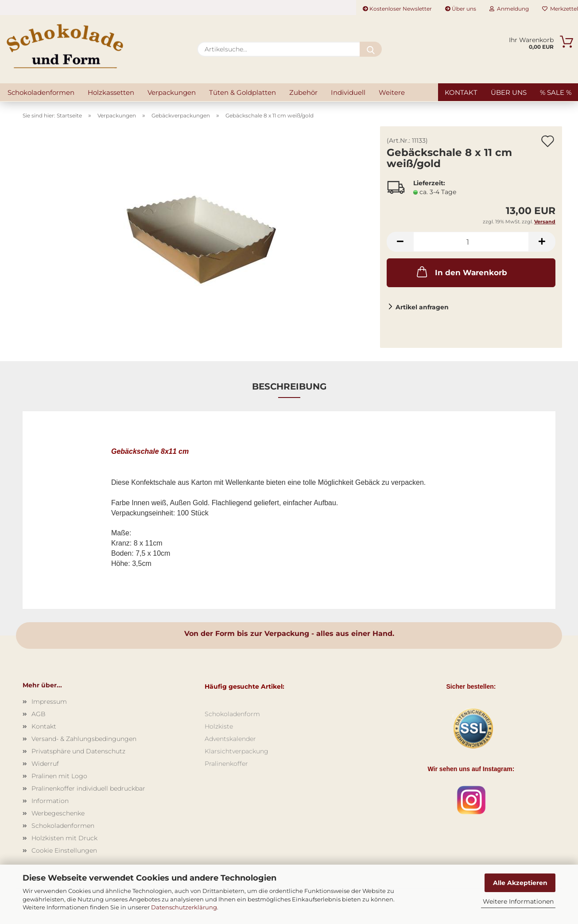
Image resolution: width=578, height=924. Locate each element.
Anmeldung (509, 9)
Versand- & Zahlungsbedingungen (84, 739)
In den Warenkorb (461, 272)
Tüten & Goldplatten (242, 92)
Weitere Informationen (518, 901)
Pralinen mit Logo (59, 776)
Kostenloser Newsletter (397, 9)
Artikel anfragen (422, 307)
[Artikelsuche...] (371, 49)
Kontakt (461, 92)
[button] (400, 242)
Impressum (49, 702)
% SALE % (556, 92)
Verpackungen (172, 92)
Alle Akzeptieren (520, 883)
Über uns (461, 9)
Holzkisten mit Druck (64, 838)
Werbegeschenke (58, 813)
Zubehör (303, 92)
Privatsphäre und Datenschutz (78, 751)
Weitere (392, 92)
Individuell (348, 92)
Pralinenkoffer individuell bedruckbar (88, 788)
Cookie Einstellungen (64, 850)
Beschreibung (289, 386)
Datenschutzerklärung (184, 907)
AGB (39, 714)
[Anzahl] (471, 242)
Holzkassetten (111, 92)
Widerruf (45, 764)
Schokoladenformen (41, 92)
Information (50, 801)
